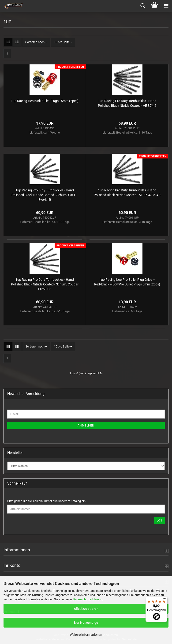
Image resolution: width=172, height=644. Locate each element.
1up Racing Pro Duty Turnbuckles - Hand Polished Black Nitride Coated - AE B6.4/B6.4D (127, 193)
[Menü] (165, 600)
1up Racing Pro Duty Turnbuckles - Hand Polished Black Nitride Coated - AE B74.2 (127, 103)
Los (159, 521)
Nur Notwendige (86, 623)
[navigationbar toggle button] (166, 6)
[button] (8, 42)
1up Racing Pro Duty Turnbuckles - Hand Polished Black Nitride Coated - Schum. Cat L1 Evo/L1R (45, 195)
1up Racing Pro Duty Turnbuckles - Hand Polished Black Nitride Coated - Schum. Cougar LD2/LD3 (45, 284)
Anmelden (86, 426)
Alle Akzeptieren (86, 609)
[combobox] (36, 42)
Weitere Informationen (86, 635)
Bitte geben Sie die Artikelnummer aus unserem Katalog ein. (47, 501)
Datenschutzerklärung (88, 599)
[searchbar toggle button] (143, 6)
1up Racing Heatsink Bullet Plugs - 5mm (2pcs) (45, 101)
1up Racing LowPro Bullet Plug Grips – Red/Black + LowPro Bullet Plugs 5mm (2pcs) (127, 282)
